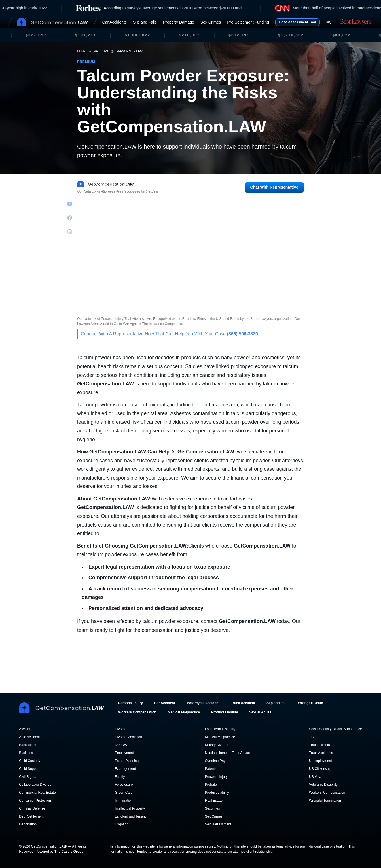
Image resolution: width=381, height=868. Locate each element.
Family (120, 777)
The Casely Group (69, 852)
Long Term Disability (220, 729)
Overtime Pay (215, 761)
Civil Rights (27, 777)
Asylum (25, 729)
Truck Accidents (321, 753)
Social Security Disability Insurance (336, 729)
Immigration (124, 801)
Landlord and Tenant (130, 816)
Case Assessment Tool (298, 22)
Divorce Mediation (128, 737)
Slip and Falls (145, 22)
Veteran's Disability (323, 785)
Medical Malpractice (184, 712)
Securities (212, 808)
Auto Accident (29, 737)
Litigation (122, 824)
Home (81, 51)
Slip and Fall (277, 703)
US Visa (315, 777)
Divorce (121, 729)
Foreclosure (124, 785)
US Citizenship (320, 769)
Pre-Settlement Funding (248, 22)
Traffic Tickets (319, 745)
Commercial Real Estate (37, 793)
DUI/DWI (121, 745)
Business (26, 753)
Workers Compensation (137, 712)
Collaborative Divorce (35, 785)
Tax (312, 737)
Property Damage (179, 22)
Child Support (29, 769)
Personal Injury (130, 51)
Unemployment (320, 761)
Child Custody (30, 761)
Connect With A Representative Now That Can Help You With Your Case (169, 334)
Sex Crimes (211, 22)
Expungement (125, 769)
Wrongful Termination (325, 801)
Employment (124, 753)
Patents (211, 769)
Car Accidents (115, 22)
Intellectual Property (130, 808)
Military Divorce (217, 745)
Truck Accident (243, 703)
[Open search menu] (329, 23)
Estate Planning (127, 761)
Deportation (28, 824)
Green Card (124, 793)
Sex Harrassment (218, 824)
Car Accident (165, 703)
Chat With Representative (274, 187)
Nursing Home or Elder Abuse (227, 753)
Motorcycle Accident (203, 703)
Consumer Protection (35, 801)
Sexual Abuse (260, 712)
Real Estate (214, 801)
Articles (101, 51)
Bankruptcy (27, 745)
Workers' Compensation (327, 793)
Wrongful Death (311, 703)
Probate (211, 785)
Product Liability (225, 712)
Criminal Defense (32, 808)
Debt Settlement (31, 816)
